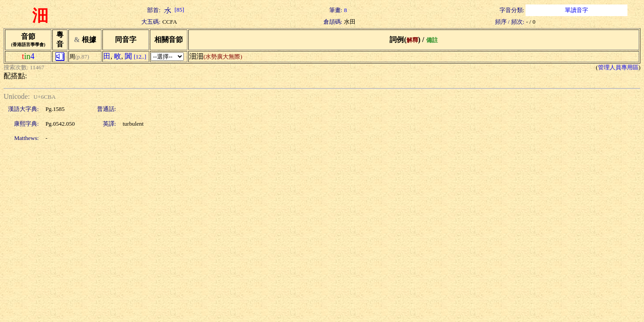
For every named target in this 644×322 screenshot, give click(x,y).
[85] (173, 10)
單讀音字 (576, 10)
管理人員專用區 (618, 67)
